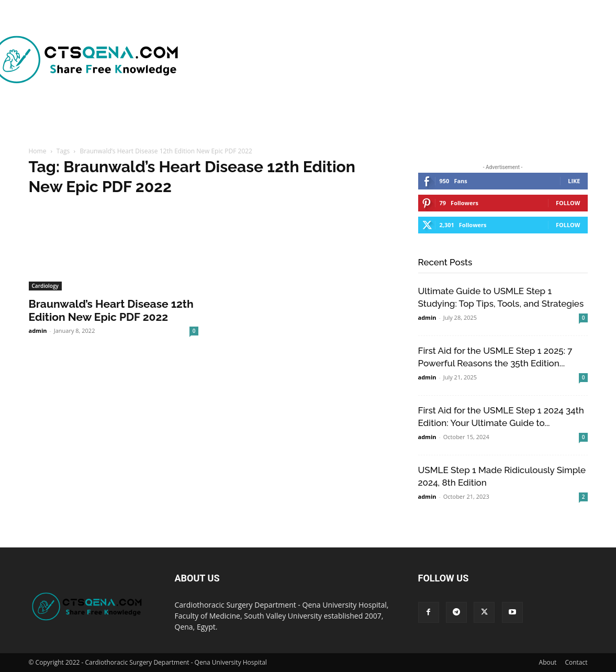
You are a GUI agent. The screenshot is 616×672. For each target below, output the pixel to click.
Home (38, 151)
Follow (568, 203)
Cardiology (45, 286)
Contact (576, 662)
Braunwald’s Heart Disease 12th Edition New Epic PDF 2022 (111, 310)
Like (574, 181)
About (548, 662)
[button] (503, 122)
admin (38, 331)
